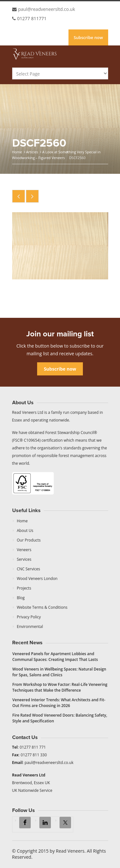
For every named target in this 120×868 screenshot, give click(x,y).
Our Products (29, 540)
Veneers (24, 550)
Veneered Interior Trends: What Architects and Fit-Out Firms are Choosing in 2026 (59, 703)
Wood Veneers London (37, 579)
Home (17, 152)
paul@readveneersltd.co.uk (47, 9)
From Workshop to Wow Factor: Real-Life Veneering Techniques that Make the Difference (60, 687)
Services (24, 559)
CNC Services (29, 569)
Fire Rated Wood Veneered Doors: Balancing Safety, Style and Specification (60, 718)
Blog (21, 598)
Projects (24, 588)
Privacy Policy (29, 617)
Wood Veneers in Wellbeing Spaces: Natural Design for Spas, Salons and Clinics (59, 672)
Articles (32, 152)
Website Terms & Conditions (42, 607)
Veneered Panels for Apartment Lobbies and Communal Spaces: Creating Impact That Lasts (55, 657)
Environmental (30, 627)
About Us (25, 530)
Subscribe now (88, 37)
